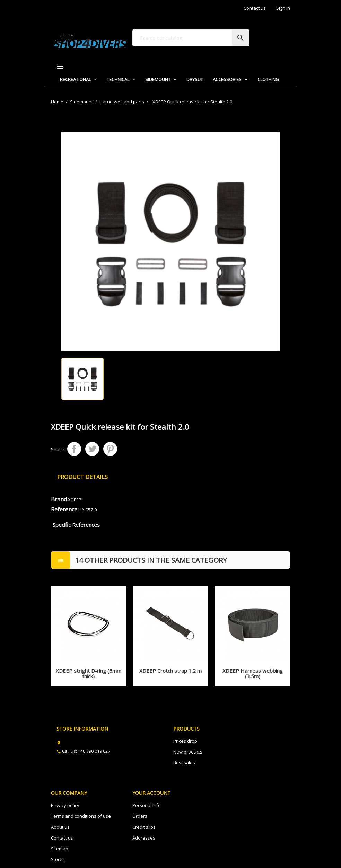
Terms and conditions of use (81, 816)
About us (60, 827)
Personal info (147, 805)
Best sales (184, 763)
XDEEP (75, 500)
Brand (59, 499)
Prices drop (185, 741)
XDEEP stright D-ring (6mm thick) (89, 674)
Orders (140, 816)
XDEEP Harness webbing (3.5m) (253, 674)
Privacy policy (65, 805)
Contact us (255, 8)
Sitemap (60, 849)
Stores (58, 859)
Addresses (144, 838)
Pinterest (110, 449)
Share (74, 449)
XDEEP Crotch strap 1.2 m (170, 671)
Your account (151, 793)
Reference (64, 509)
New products (188, 752)
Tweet (92, 449)
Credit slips (144, 827)
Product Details (82, 477)
